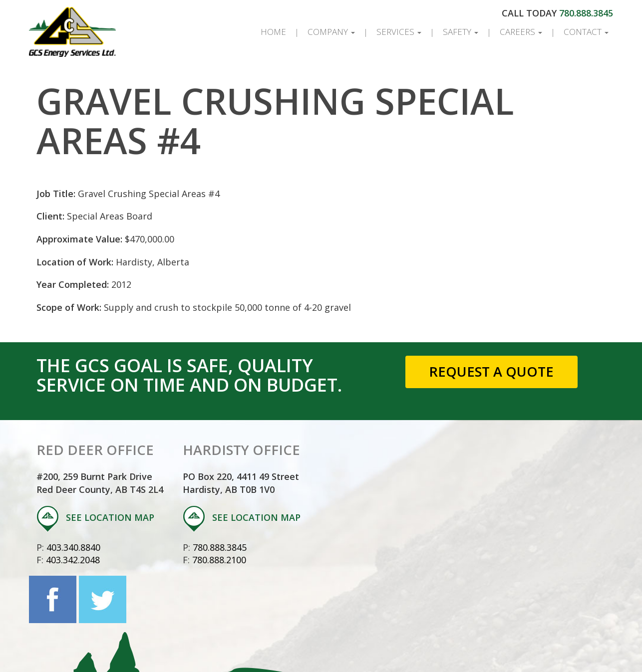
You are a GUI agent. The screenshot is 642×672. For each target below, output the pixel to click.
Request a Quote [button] (491, 371)
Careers (521, 32)
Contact (586, 32)
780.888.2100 (219, 560)
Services (399, 32)
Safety (461, 32)
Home (273, 32)
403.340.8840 (73, 547)
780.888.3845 (586, 13)
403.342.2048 (73, 560)
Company (331, 32)
